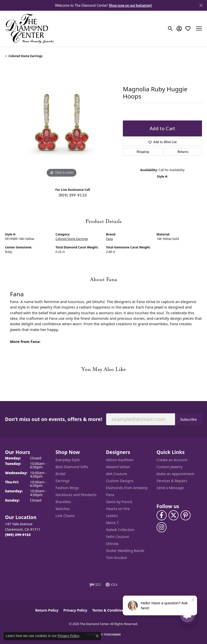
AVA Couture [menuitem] (117, 474)
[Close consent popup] (97, 636)
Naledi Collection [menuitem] (120, 530)
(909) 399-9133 (73, 195)
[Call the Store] (18, 535)
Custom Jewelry (170, 467)
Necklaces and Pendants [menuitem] (76, 495)
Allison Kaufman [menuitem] (120, 460)
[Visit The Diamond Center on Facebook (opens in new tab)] (162, 515)
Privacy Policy (75, 610)
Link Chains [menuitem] (65, 516)
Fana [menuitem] (110, 495)
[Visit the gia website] (112, 585)
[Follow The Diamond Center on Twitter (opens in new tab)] (174, 515)
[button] (170, 28)
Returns (183, 152)
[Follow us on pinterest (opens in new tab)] (186, 515)
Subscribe (189, 419)
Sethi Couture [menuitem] (118, 537)
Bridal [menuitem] (60, 474)
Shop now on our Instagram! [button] (130, 5)
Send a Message (170, 488)
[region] (61, 122)
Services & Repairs (172, 481)
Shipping (143, 152)
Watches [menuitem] (63, 509)
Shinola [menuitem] (112, 544)
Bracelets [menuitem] (63, 502)
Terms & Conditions (109, 610)
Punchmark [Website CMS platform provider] (112, 635)
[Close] (201, 5)
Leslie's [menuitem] (112, 516)
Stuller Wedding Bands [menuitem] (125, 551)
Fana (109, 239)
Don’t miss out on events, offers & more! (54, 419)
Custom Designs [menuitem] (120, 481)
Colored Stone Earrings (25, 56)
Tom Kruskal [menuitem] (116, 558)
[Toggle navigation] (199, 28)
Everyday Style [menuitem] (68, 460)
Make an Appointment (175, 474)
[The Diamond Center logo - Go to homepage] (30, 28)
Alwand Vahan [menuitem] (118, 467)
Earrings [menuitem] (62, 481)
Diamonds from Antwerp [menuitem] (127, 488)
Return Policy (47, 610)
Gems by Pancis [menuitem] (119, 502)
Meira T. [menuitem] (113, 523)
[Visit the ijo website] (95, 585)
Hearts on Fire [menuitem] (118, 509)
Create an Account (172, 460)
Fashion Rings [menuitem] (67, 488)
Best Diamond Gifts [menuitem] (72, 467)
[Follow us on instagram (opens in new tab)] (162, 527)
